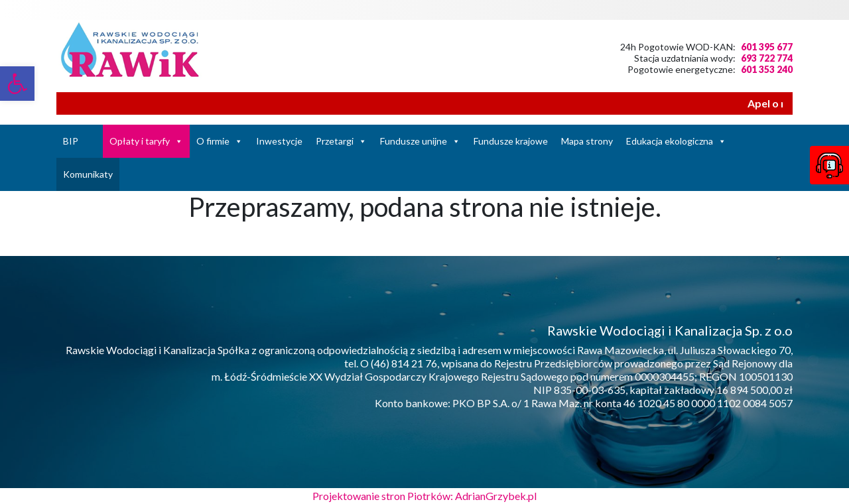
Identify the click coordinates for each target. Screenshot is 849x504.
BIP (71, 141)
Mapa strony (587, 141)
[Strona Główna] (94, 141)
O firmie (213, 141)
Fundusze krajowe (511, 141)
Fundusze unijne (414, 141)
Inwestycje (279, 141)
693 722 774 (767, 58)
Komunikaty (88, 174)
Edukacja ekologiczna (670, 141)
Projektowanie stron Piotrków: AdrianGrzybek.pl (424, 496)
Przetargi (335, 141)
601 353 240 (767, 69)
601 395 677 (767, 47)
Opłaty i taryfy (140, 141)
